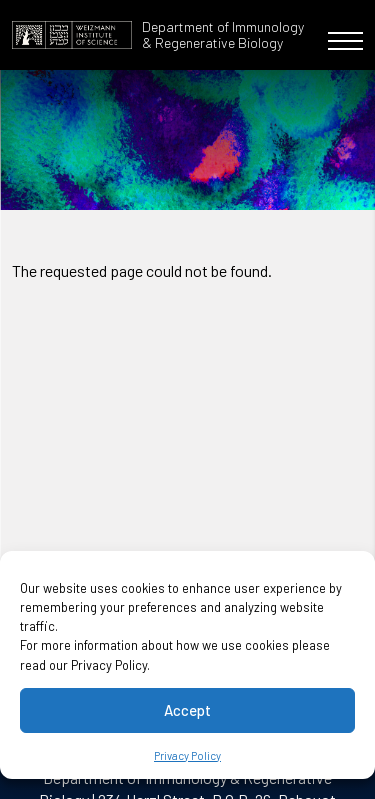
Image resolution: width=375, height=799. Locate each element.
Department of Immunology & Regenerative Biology (223, 35)
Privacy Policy (187, 755)
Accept (187, 710)
